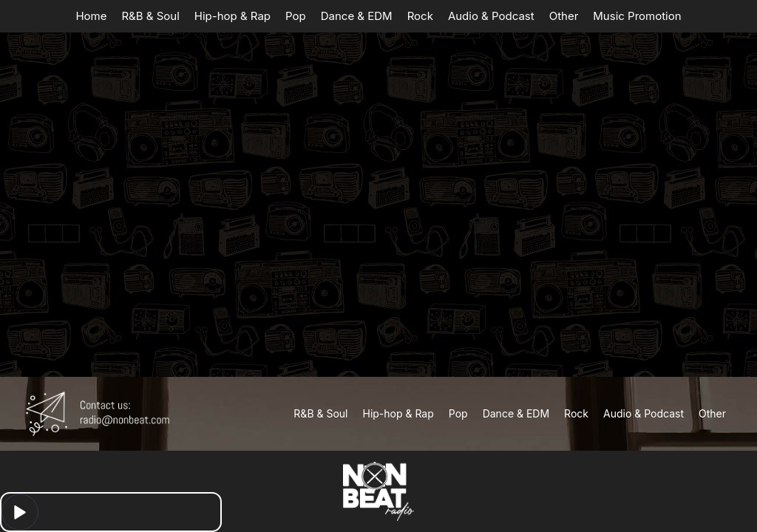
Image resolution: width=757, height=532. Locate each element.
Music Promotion (637, 16)
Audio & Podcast (491, 16)
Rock (420, 16)
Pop (296, 16)
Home (91, 16)
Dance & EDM (357, 16)
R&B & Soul (150, 16)
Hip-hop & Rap (232, 16)
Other (564, 16)
